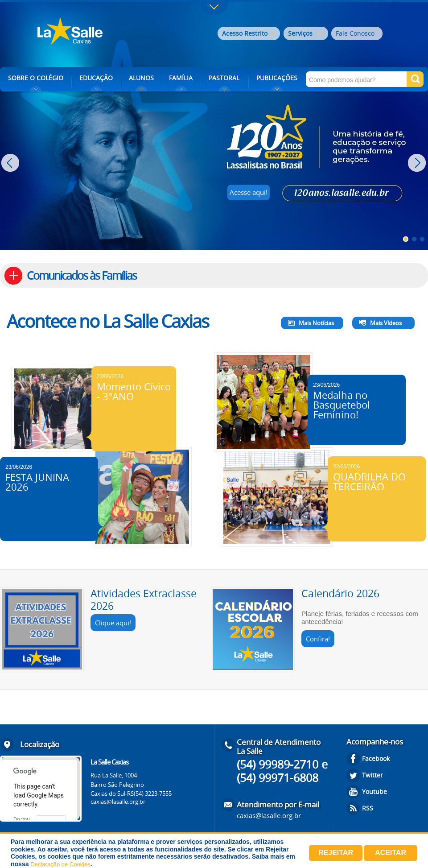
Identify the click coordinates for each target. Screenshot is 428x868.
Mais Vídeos (386, 323)
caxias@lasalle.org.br (118, 802)
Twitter (372, 775)
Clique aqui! (113, 623)
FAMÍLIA (181, 78)
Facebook (376, 758)
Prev (11, 163)
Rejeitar (336, 853)
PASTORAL (224, 78)
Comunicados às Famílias (82, 275)
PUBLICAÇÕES (277, 78)
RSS (368, 808)
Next (418, 163)
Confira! (318, 639)
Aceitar (391, 853)
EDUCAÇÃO (96, 78)
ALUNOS (141, 78)
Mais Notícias (316, 323)
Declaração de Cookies (60, 864)
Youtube (374, 792)
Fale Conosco (355, 33)
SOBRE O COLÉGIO (36, 78)
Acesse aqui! (249, 192)
